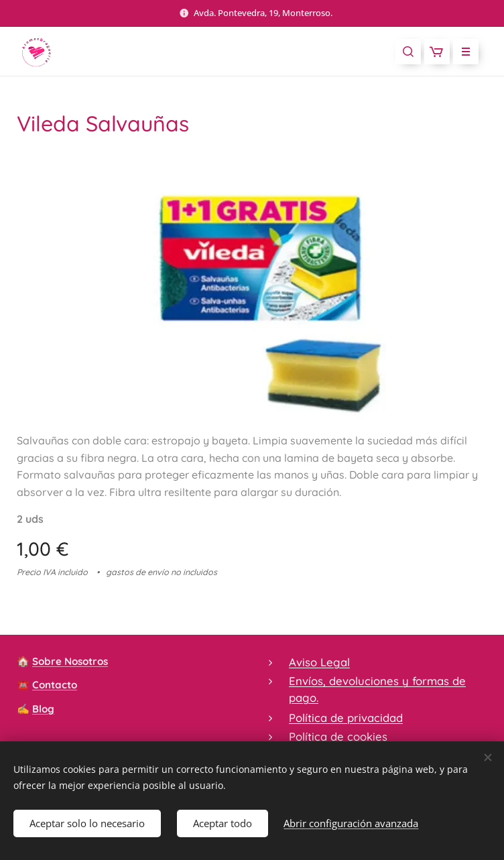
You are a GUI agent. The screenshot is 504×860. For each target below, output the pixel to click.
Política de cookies (338, 736)
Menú (461, 52)
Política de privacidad (346, 718)
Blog (43, 709)
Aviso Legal (319, 662)
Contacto (55, 685)
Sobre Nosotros (70, 661)
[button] (408, 52)
